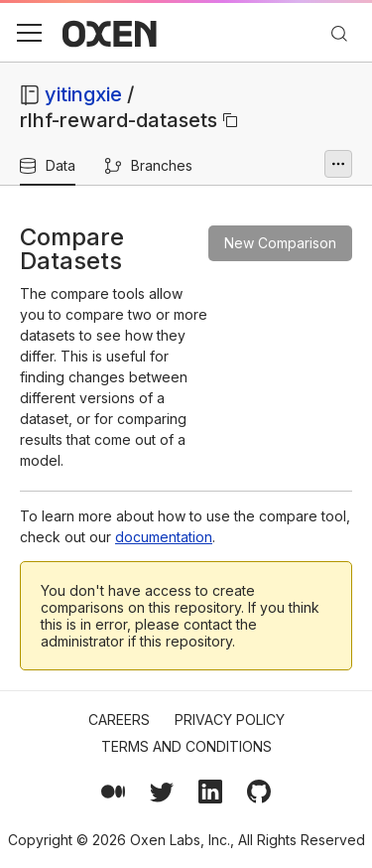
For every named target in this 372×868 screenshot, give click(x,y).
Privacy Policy (230, 720)
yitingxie (83, 94)
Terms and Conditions (186, 746)
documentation (164, 537)
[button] (29, 33)
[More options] (338, 164)
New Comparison (280, 243)
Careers (119, 720)
